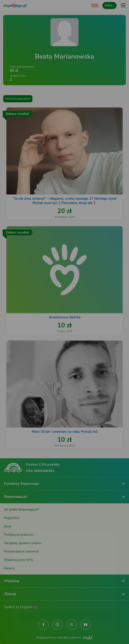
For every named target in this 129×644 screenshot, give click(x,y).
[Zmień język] (11, 527)
